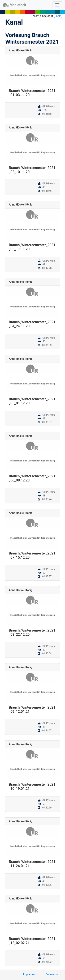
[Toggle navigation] (57, 5)
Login (58, 16)
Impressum (30, 974)
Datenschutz (53, 974)
